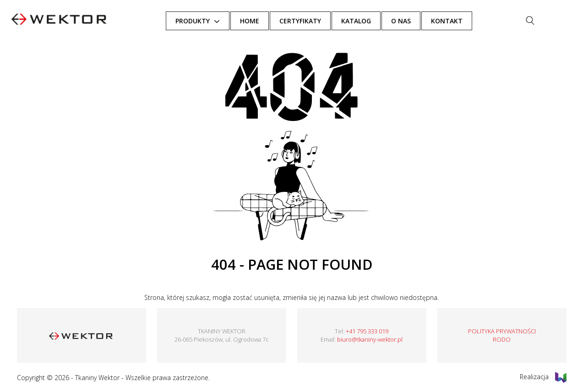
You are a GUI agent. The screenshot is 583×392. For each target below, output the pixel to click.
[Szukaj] (549, 21)
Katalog (375, 21)
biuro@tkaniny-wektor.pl (370, 339)
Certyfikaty (319, 21)
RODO (502, 339)
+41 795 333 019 (367, 331)
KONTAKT (466, 21)
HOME (269, 21)
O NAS (420, 21)
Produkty (211, 21)
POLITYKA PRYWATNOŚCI (502, 331)
